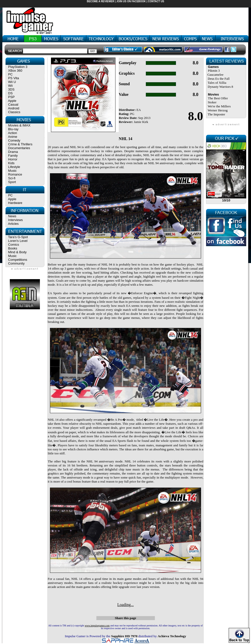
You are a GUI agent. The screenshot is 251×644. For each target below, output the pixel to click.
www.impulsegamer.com (97, 626)
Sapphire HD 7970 (124, 636)
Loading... (125, 605)
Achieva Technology (172, 636)
